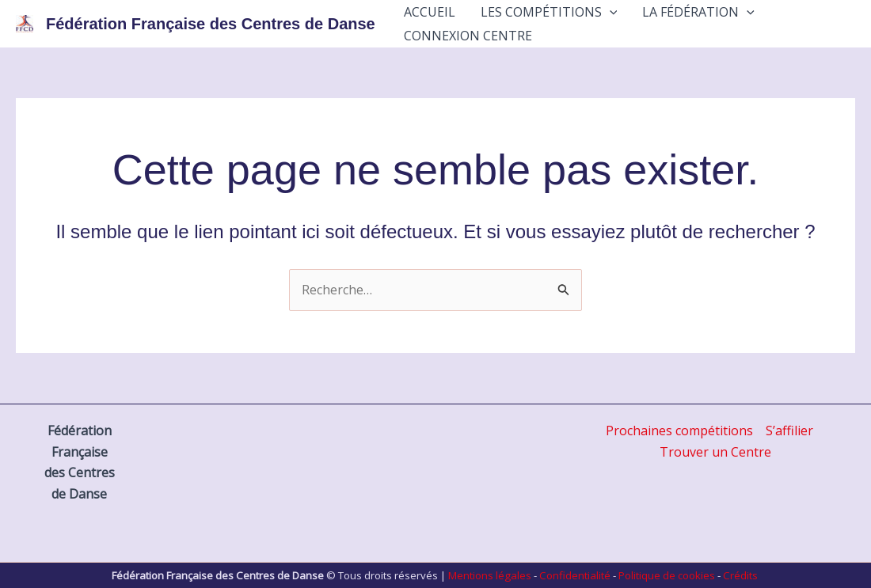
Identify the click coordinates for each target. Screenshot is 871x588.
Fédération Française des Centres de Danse (211, 24)
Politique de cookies (667, 575)
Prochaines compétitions (679, 431)
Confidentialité (575, 575)
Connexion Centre (468, 36)
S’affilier (789, 431)
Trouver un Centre (715, 452)
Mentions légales (490, 575)
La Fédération (698, 12)
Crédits (740, 575)
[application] (610, 12)
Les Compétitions (549, 12)
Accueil (430, 12)
